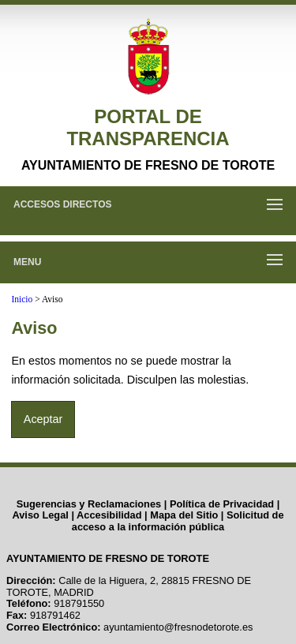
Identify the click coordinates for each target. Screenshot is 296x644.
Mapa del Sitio (184, 515)
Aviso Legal (40, 515)
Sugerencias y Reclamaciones (89, 504)
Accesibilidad (109, 515)
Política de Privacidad (222, 504)
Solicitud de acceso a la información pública (178, 521)
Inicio (22, 299)
